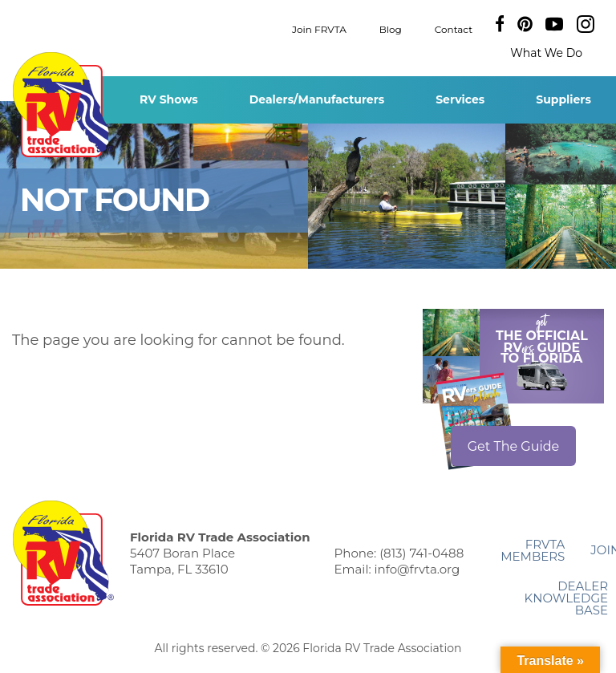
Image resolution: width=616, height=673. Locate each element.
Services (460, 99)
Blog (391, 28)
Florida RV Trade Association (63, 105)
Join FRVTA (319, 28)
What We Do (546, 53)
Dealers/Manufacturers (317, 99)
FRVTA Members (533, 550)
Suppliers (563, 99)
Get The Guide (514, 446)
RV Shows (169, 99)
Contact (454, 28)
